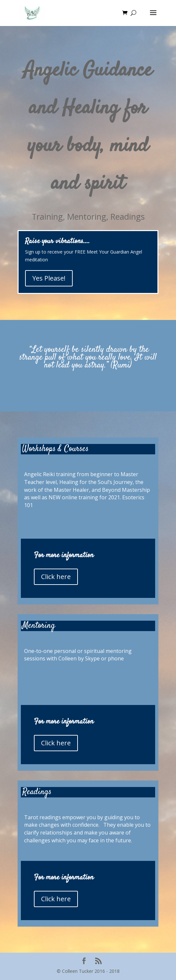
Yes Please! (49, 278)
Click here (56, 577)
